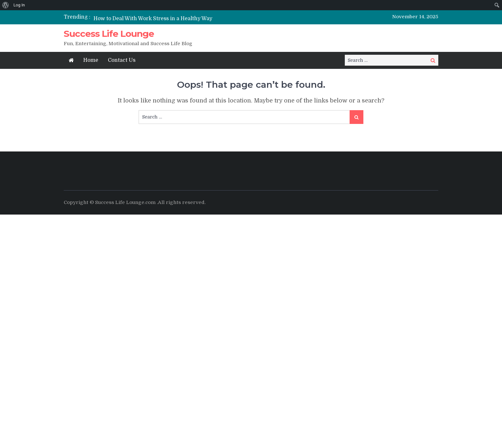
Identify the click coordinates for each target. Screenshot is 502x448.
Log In (19, 5)
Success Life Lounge (109, 34)
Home (91, 60)
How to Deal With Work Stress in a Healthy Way (153, 19)
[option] (191, 18)
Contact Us (122, 60)
